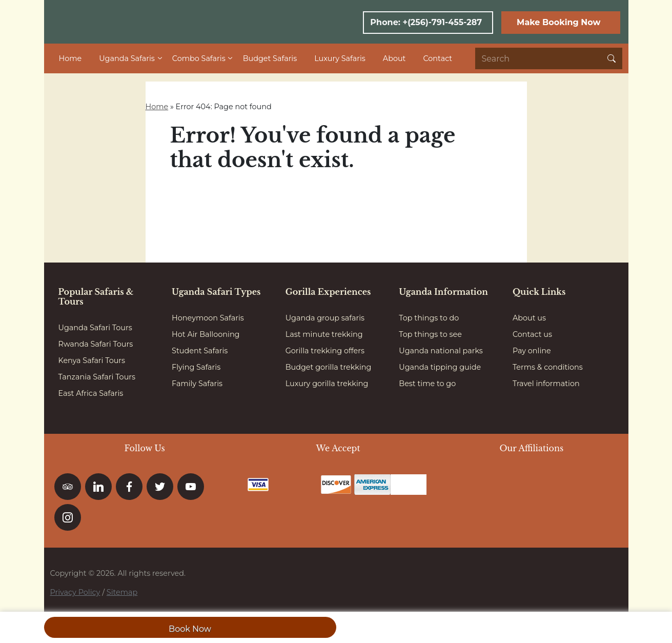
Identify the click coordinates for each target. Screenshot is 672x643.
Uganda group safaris (325, 318)
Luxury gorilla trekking (327, 384)
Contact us (532, 334)
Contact (437, 58)
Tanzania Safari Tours (97, 377)
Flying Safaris (196, 367)
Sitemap (122, 592)
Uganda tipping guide (440, 367)
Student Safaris (200, 351)
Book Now (190, 629)
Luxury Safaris (340, 58)
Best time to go (427, 384)
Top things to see (430, 334)
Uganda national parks (441, 351)
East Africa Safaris (91, 393)
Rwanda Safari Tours (96, 344)
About (394, 58)
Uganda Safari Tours (95, 328)
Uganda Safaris (127, 58)
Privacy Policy (75, 592)
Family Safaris (197, 384)
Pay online (532, 351)
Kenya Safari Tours (92, 360)
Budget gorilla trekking (329, 367)
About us (529, 318)
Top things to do (429, 318)
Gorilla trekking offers (325, 351)
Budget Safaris (270, 58)
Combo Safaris (199, 58)
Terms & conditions (548, 367)
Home (70, 58)
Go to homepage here (241, 199)
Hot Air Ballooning (206, 334)
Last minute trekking (324, 334)
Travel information (546, 384)
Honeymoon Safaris (208, 318)
